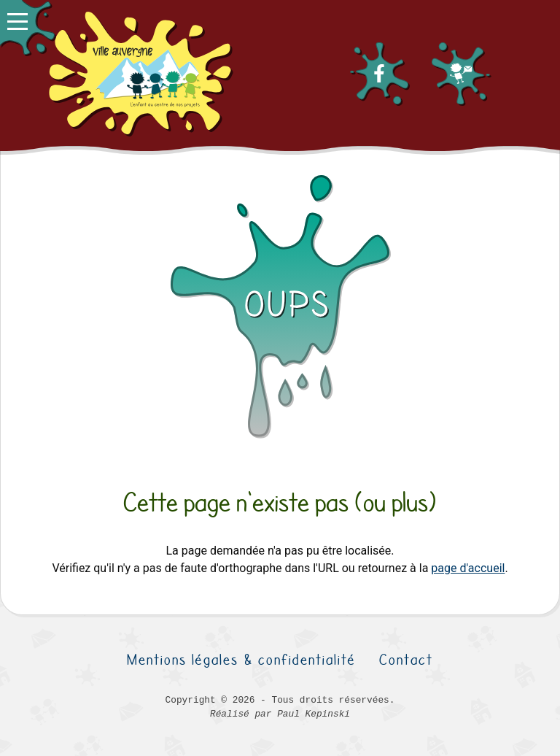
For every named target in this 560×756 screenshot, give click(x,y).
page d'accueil (468, 568)
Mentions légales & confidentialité (241, 659)
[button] (27, 27)
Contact (406, 659)
